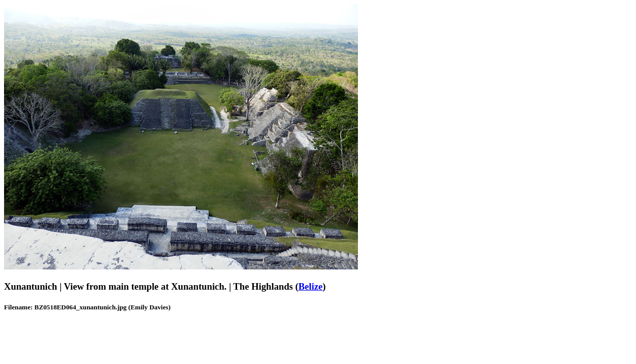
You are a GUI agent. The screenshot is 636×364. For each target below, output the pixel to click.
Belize (310, 286)
